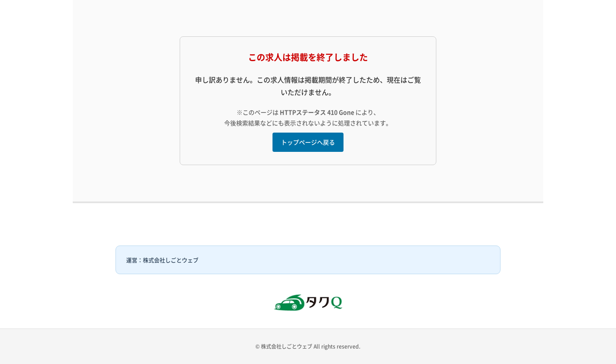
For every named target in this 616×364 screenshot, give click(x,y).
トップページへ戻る (308, 142)
